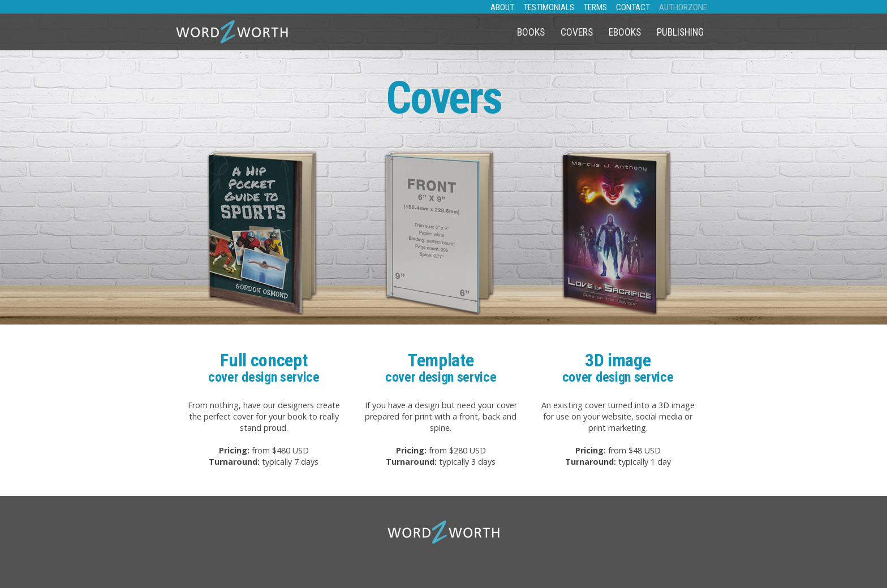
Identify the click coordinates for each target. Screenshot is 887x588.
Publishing (680, 32)
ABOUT (502, 7)
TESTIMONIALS (549, 7)
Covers (577, 32)
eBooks (625, 32)
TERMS (595, 7)
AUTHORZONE (683, 7)
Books (531, 32)
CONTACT (633, 7)
